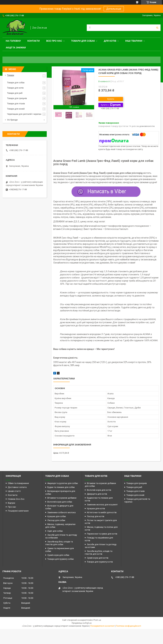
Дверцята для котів (97, 494)
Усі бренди (12, 120)
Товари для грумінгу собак (61, 559)
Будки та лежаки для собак (61, 487)
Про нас (12, 507)
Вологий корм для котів (99, 490)
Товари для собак (83, 41)
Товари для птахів (16, 104)
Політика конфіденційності (128, 626)
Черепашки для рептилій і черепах (24, 114)
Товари (11, 75)
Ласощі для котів (96, 516)
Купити (111, 99)
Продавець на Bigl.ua (82, 623)
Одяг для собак (55, 531)
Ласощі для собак (56, 520)
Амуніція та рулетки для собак (63, 483)
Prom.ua (97, 620)
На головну (13, 41)
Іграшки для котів (96, 508)
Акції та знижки (16, 48)
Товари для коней (16, 109)
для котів (110, 41)
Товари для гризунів (17, 98)
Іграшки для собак (57, 516)
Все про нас (54, 41)
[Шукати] (157, 28)
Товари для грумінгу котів (100, 562)
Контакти (34, 41)
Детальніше (114, 9)
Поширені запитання (18, 511)
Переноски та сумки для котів (102, 534)
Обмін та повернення (18, 483)
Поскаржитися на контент (102, 626)
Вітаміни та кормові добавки (62, 498)
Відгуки (11, 503)
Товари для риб (15, 93)
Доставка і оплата (17, 487)
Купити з (111, 105)
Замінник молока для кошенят (102, 505)
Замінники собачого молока (61, 512)
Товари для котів (15, 88)
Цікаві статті (14, 491)
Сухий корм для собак (58, 555)
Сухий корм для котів (98, 558)
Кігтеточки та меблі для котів (102, 512)
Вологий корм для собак (60, 502)
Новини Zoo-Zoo (16, 499)
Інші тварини (134, 41)
